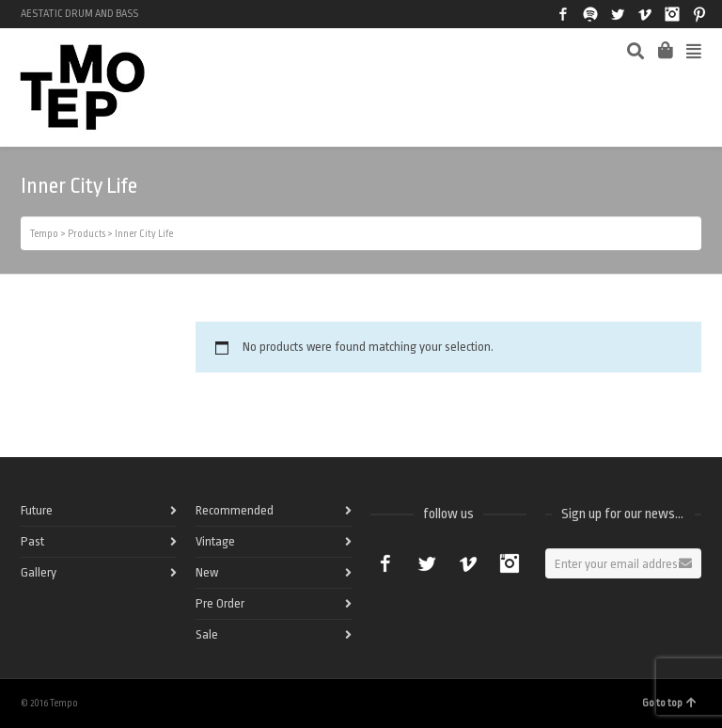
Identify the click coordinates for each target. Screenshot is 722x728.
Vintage (215, 541)
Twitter (618, 14)
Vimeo (645, 14)
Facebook (563, 14)
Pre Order (220, 603)
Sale (207, 634)
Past (32, 541)
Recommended (235, 510)
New (207, 572)
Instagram (672, 14)
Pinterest (699, 14)
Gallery (39, 572)
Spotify (590, 14)
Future (37, 510)
